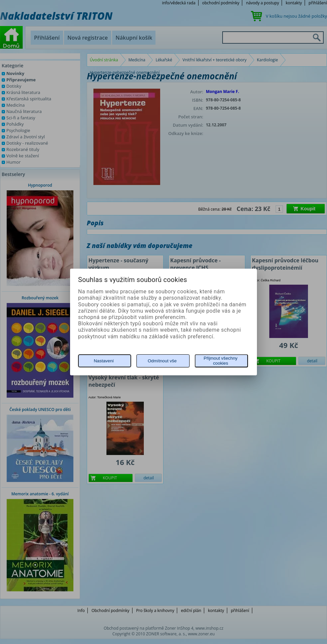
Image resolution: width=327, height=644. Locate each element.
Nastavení (104, 361)
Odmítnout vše (162, 361)
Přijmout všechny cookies (220, 361)
